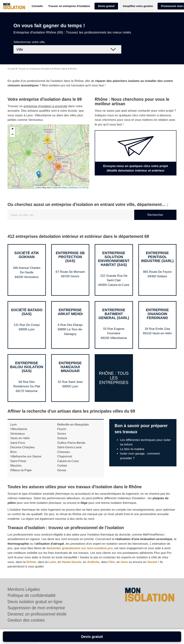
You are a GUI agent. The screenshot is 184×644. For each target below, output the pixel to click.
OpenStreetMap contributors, (66, 187)
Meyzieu (16, 466)
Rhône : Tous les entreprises (114, 378)
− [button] (12, 135)
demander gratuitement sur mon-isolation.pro (79, 548)
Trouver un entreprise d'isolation (34, 69)
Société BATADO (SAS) (27, 312)
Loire (52, 562)
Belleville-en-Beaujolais (73, 425)
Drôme (31, 562)
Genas (62, 470)
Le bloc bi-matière (132, 449)
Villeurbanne (19, 429)
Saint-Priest (18, 461)
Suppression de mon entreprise (36, 608)
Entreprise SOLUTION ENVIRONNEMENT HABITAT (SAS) (114, 259)
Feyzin (62, 429)
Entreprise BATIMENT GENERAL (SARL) (114, 314)
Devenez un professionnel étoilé (37, 614)
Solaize (62, 438)
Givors (62, 434)
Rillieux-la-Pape (21, 470)
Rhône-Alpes (60, 69)
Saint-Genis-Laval (69, 447)
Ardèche (93, 562)
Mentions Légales (24, 589)
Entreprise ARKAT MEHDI (70, 312)
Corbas (62, 466)
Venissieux (18, 434)
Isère (124, 562)
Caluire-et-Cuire (68, 461)
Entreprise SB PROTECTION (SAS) (70, 257)
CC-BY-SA (84, 187)
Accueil (11, 69)
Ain (112, 562)
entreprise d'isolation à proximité (45, 106)
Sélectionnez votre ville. (30, 42)
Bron (13, 452)
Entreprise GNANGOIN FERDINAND (157, 314)
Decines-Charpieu (22, 447)
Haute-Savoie (72, 562)
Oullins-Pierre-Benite (71, 443)
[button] (37, 6)
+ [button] (12, 129)
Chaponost (65, 456)
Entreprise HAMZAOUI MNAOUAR (70, 367)
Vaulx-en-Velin (20, 438)
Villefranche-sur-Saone (26, 456)
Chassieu (64, 452)
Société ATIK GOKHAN (27, 255)
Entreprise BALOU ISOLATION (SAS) (27, 367)
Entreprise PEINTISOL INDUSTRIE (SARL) (157, 257)
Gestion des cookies (26, 620)
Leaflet (38, 187)
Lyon (13, 425)
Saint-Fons (18, 443)
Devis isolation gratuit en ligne (35, 602)
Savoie (152, 562)
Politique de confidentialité (32, 595)
